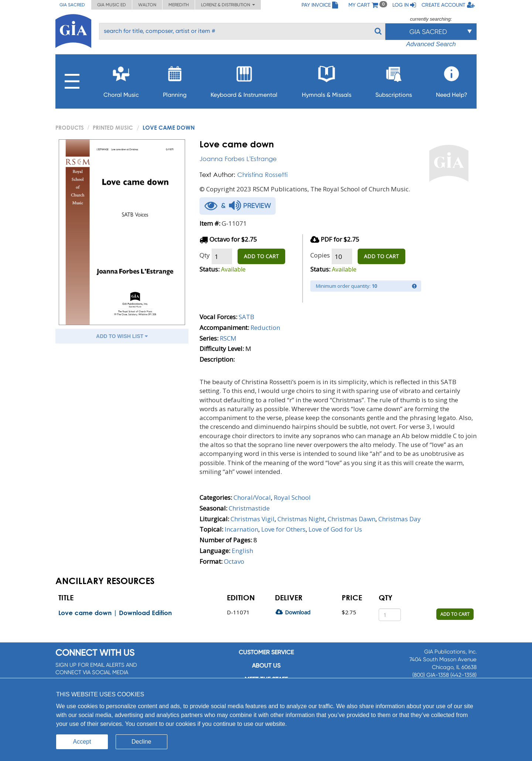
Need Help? (452, 80)
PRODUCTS (70, 127)
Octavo (234, 561)
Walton (147, 5)
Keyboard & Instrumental (244, 80)
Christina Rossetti (262, 175)
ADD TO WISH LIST (122, 336)
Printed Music (113, 127)
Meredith (179, 5)
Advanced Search (431, 44)
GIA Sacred (72, 5)
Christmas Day (400, 519)
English (242, 551)
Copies (320, 255)
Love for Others (283, 529)
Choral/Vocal (252, 497)
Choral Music (121, 80)
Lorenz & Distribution (228, 5)
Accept (82, 742)
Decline (141, 742)
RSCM (228, 338)
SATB (246, 317)
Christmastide (249, 508)
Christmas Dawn (352, 519)
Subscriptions (394, 80)
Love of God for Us (335, 529)
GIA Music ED (112, 5)
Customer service (266, 652)
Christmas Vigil (253, 519)
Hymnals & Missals (327, 80)
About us (266, 666)
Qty (205, 255)
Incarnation (241, 529)
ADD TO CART (261, 256)
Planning (175, 80)
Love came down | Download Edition (115, 613)
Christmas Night (301, 519)
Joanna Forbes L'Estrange (238, 159)
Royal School (292, 497)
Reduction (265, 327)
